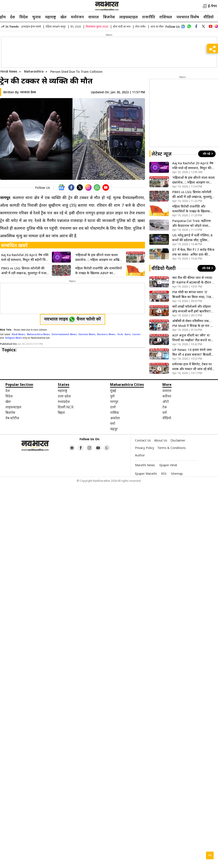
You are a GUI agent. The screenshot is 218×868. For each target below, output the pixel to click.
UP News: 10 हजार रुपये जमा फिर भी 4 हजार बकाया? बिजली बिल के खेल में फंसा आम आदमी (192, 352)
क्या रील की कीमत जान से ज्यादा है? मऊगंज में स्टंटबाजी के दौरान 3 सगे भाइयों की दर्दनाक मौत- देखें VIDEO (193, 280)
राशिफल (166, 17)
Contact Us (143, 440)
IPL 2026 (76, 27)
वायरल (94, 17)
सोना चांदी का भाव (122, 27)
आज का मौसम (157, 27)
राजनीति (149, 17)
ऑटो (166, 402)
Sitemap (177, 474)
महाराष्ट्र (51, 17)
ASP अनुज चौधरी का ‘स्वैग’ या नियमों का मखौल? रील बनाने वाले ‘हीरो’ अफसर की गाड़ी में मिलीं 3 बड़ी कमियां (193, 338)
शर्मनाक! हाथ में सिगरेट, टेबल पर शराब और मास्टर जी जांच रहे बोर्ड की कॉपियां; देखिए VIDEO (192, 366)
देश (13, 17)
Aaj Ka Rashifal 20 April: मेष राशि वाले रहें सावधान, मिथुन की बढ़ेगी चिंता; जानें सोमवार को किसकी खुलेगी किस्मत (25, 257)
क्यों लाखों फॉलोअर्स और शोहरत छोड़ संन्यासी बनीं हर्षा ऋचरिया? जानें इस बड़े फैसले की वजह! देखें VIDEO (192, 309)
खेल (63, 17)
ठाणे (113, 407)
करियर (167, 396)
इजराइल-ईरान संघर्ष (31, 27)
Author (140, 455)
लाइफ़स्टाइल (129, 17)
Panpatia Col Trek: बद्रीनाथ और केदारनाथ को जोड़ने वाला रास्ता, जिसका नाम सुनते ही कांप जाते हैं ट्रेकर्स (192, 223)
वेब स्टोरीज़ (12, 418)
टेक (165, 407)
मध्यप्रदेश (64, 402)
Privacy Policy (145, 448)
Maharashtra (34, 71)
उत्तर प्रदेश (64, 396)
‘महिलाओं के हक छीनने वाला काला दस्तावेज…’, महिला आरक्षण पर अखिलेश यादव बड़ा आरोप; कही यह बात (99, 257)
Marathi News (145, 465)
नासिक (115, 412)
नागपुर (114, 402)
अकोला (115, 418)
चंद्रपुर (114, 429)
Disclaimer (178, 440)
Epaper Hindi (168, 465)
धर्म (165, 412)
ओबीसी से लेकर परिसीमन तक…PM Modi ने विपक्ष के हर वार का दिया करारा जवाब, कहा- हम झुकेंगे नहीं (193, 323)
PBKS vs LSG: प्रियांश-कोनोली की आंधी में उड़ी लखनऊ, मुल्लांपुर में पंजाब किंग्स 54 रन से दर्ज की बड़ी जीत (25, 271)
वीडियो (209, 17)
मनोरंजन (77, 17)
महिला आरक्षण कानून (56, 27)
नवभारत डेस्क (28, 92)
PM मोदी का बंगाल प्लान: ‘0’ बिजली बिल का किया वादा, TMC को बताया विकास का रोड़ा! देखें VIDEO (193, 294)
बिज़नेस (109, 17)
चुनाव (37, 17)
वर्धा (113, 423)
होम (3, 17)
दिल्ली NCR (66, 407)
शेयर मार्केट (140, 27)
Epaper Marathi (146, 474)
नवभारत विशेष (188, 17)
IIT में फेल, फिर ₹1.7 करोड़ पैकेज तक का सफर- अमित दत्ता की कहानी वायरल (193, 252)
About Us (161, 440)
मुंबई (113, 391)
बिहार (61, 412)
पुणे (112, 396)
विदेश (24, 17)
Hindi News (9, 71)
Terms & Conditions (172, 448)
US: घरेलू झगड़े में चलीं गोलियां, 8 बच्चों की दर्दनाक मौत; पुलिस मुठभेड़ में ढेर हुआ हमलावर (192, 238)
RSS (164, 474)
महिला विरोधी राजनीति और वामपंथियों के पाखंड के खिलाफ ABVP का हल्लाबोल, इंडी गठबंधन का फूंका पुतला (99, 271)
